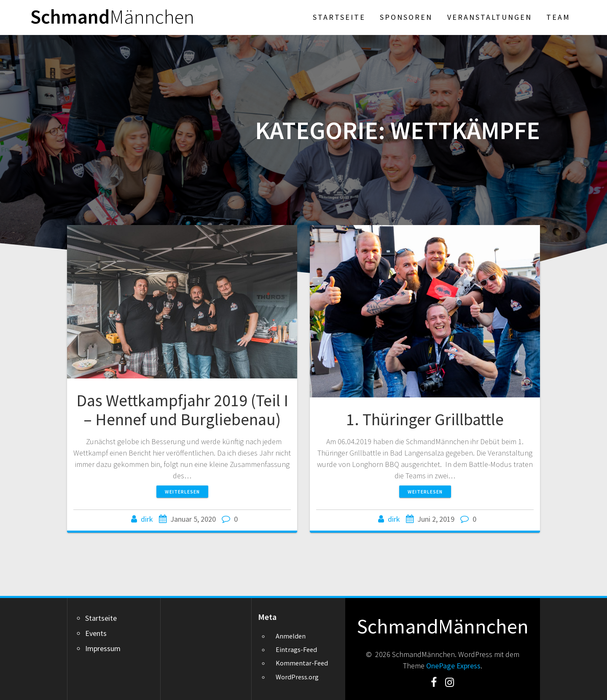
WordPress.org (297, 677)
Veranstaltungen (490, 17)
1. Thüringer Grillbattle (425, 419)
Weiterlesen (182, 492)
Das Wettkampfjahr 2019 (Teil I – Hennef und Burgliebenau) (182, 410)
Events (96, 633)
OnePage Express (453, 666)
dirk (147, 519)
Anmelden (291, 636)
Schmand (112, 17)
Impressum (103, 648)
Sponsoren (406, 17)
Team (558, 17)
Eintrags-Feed (296, 649)
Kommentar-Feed (302, 663)
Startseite (339, 17)
